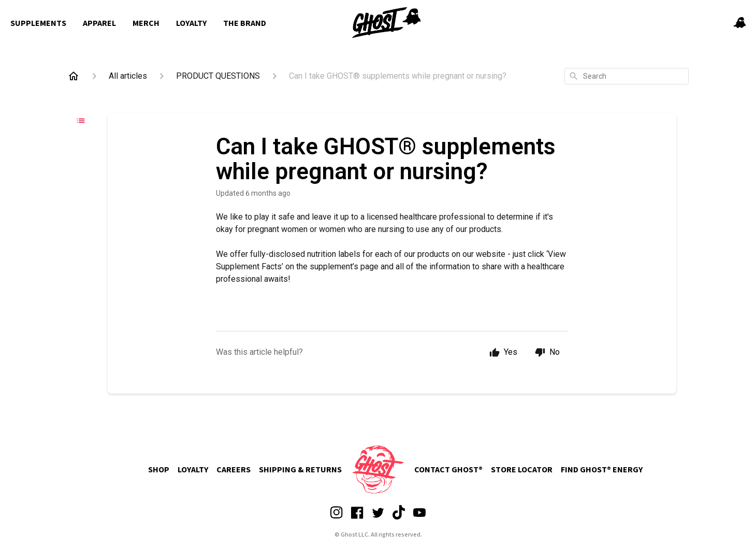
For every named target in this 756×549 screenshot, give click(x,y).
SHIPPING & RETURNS (300, 470)
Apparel (99, 23)
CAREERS (234, 470)
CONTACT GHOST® (448, 470)
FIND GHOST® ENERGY (602, 470)
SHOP (159, 470)
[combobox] (627, 76)
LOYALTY (193, 470)
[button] (739, 24)
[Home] (74, 76)
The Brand (245, 23)
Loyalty (191, 23)
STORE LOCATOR (522, 470)
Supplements (38, 23)
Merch (146, 23)
